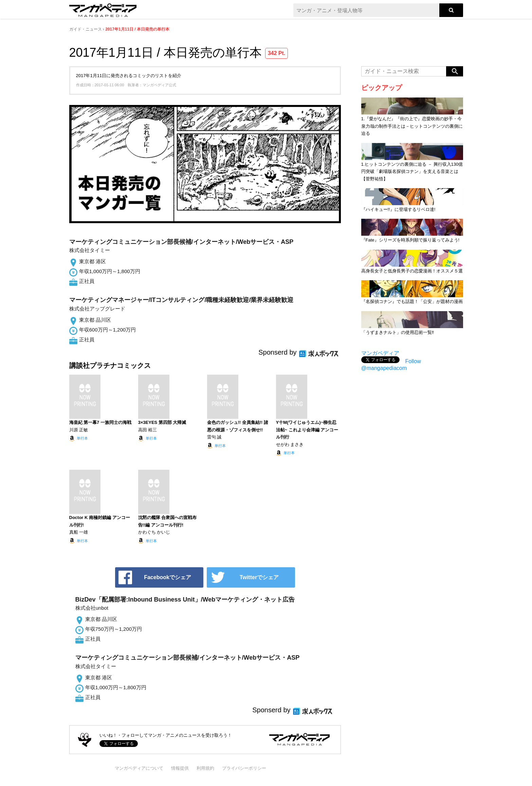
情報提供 (180, 768)
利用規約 (205, 768)
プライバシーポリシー (244, 768)
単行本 (82, 438)
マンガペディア (380, 353)
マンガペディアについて (139, 768)
